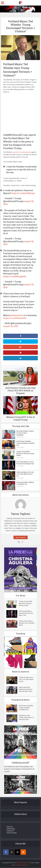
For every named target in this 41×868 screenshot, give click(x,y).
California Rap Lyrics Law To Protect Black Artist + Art (25, 474)
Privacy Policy (12, 833)
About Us (10, 827)
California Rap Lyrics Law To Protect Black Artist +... (26, 680)
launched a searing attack (22, 152)
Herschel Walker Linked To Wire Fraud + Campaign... (25, 433)
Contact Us (10, 831)
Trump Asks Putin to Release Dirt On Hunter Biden (27, 623)
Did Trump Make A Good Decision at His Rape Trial (25, 463)
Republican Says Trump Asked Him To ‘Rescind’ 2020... (26, 718)
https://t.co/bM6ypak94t (15, 276)
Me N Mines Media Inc (21, 865)
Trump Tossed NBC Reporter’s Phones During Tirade (25, 453)
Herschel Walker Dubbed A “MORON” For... (25, 483)
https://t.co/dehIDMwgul (23, 193)
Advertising (11, 829)
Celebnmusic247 (20, 763)
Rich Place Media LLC (23, 863)
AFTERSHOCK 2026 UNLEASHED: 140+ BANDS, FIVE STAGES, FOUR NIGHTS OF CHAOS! (19, 769)
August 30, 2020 (11, 326)
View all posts (21, 537)
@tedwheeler (16, 315)
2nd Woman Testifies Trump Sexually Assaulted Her (25, 443)
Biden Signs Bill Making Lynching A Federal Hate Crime (26, 689)
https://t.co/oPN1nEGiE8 (15, 318)
